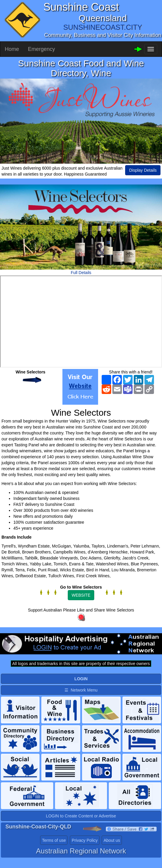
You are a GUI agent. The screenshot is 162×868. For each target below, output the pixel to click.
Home (12, 49)
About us (112, 850)
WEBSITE (81, 595)
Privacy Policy (85, 850)
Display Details (143, 170)
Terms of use (54, 850)
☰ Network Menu (81, 690)
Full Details (81, 273)
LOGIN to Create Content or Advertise (81, 825)
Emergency (41, 49)
